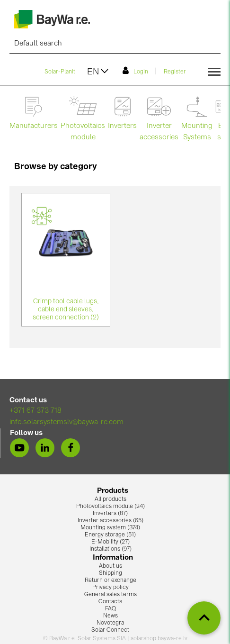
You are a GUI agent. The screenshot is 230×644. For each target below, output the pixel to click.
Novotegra (110, 623)
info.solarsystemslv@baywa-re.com (66, 422)
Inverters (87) (110, 514)
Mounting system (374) (110, 528)
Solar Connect (110, 630)
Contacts (110, 602)
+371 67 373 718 (35, 411)
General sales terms (111, 595)
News (111, 616)
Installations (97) (111, 549)
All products (111, 499)
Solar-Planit (60, 72)
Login (135, 71)
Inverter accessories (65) (111, 521)
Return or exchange (111, 581)
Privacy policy (111, 588)
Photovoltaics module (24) (111, 507)
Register (175, 72)
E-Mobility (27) (111, 542)
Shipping (111, 573)
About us (111, 566)
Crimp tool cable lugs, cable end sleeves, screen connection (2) (66, 309)
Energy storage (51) (110, 535)
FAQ (111, 609)
